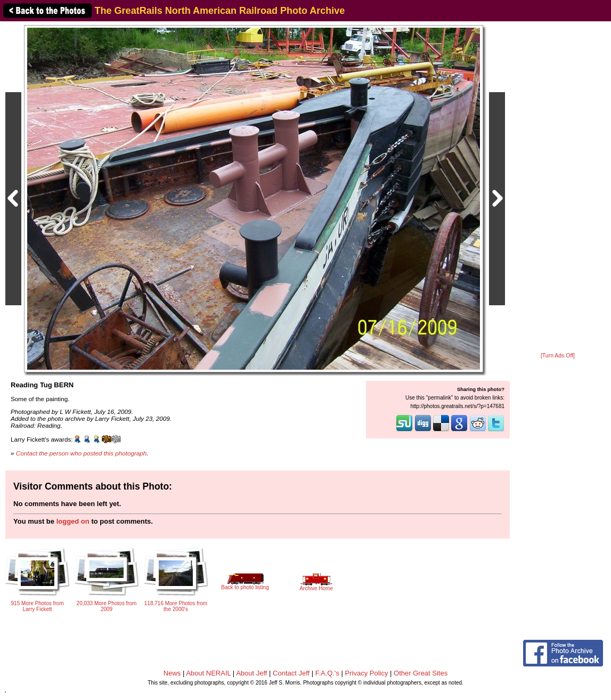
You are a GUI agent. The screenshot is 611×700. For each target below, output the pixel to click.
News (172, 673)
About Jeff (251, 673)
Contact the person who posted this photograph (82, 453)
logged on (73, 521)
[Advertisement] (558, 188)
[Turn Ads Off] (558, 356)
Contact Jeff (291, 673)
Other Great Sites (421, 673)
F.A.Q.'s (327, 673)
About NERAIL (208, 673)
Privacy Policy (367, 673)
